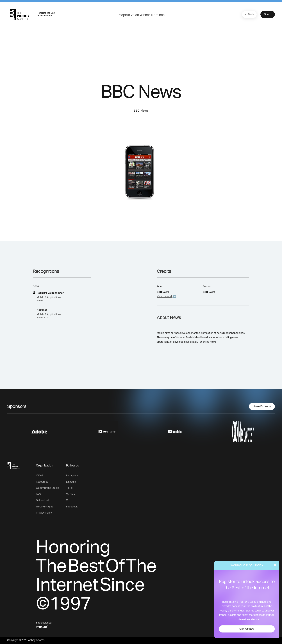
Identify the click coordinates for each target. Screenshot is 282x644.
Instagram (72, 476)
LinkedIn (71, 482)
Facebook (72, 507)
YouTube (71, 494)
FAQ (38, 494)
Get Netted (42, 500)
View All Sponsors (262, 406)
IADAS (40, 476)
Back (249, 14)
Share (268, 14)
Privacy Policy (44, 513)
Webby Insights (45, 507)
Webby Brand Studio (47, 488)
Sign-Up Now (247, 629)
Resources (42, 482)
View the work (165, 296)
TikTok (70, 488)
